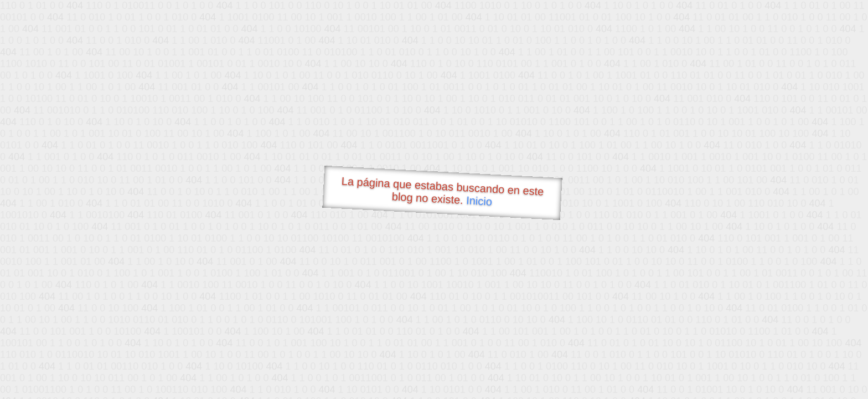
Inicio (479, 201)
